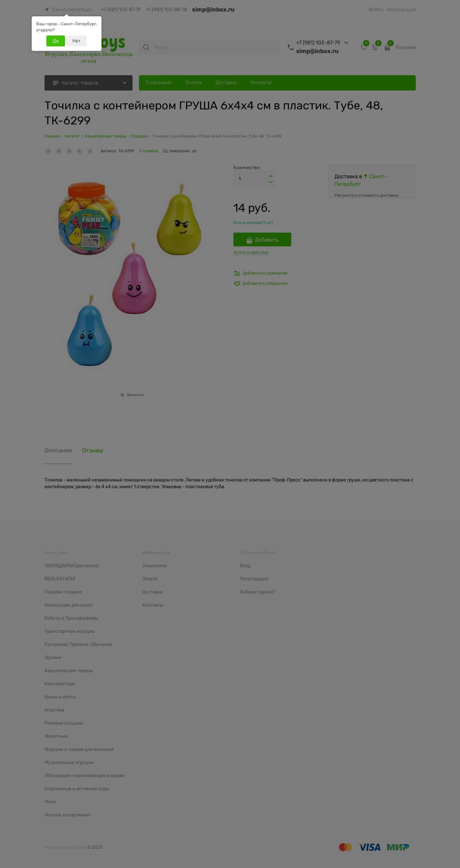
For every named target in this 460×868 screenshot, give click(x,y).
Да (56, 41)
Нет (76, 41)
